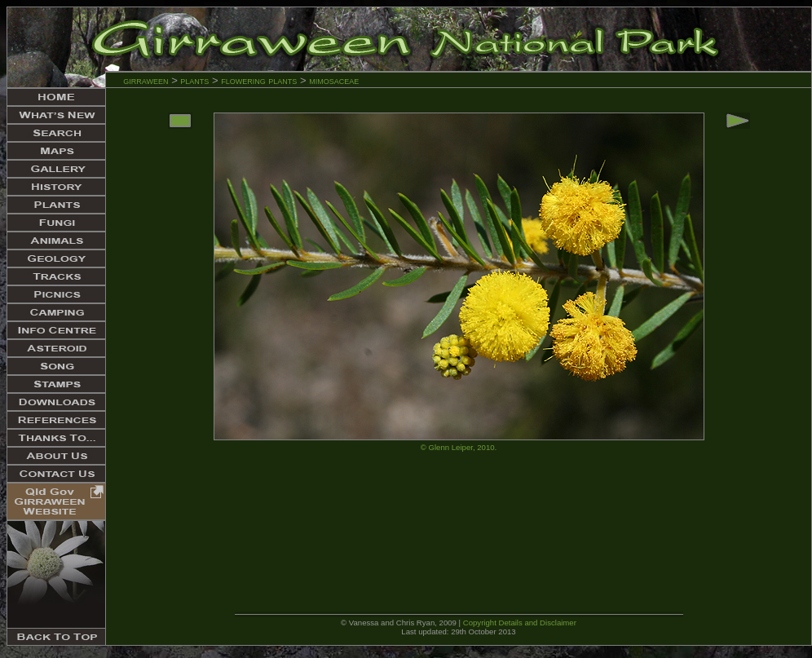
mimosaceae (334, 80)
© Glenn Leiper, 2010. (459, 447)
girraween (146, 80)
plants (194, 80)
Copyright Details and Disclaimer (520, 623)
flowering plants (260, 80)
